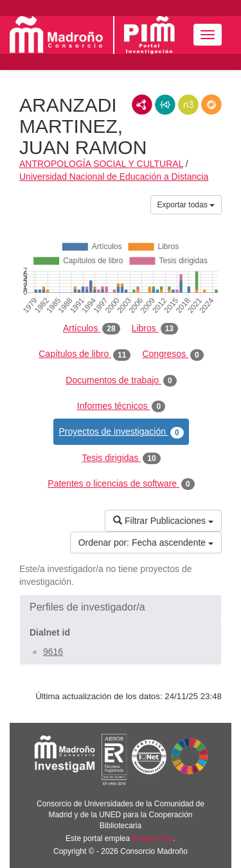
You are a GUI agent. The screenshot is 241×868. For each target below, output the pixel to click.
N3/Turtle (188, 105)
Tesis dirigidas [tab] (121, 458)
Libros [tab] (155, 329)
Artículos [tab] (92, 329)
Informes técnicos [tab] (121, 406)
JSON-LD (165, 105)
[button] (121, 607)
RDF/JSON (211, 105)
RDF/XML (142, 105)
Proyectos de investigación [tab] (121, 432)
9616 (53, 652)
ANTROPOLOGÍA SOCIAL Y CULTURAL (101, 164)
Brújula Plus (153, 838)
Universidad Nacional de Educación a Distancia (114, 177)
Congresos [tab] (173, 354)
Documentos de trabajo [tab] (121, 381)
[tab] (121, 607)
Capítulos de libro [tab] (85, 354)
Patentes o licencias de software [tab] (121, 484)
